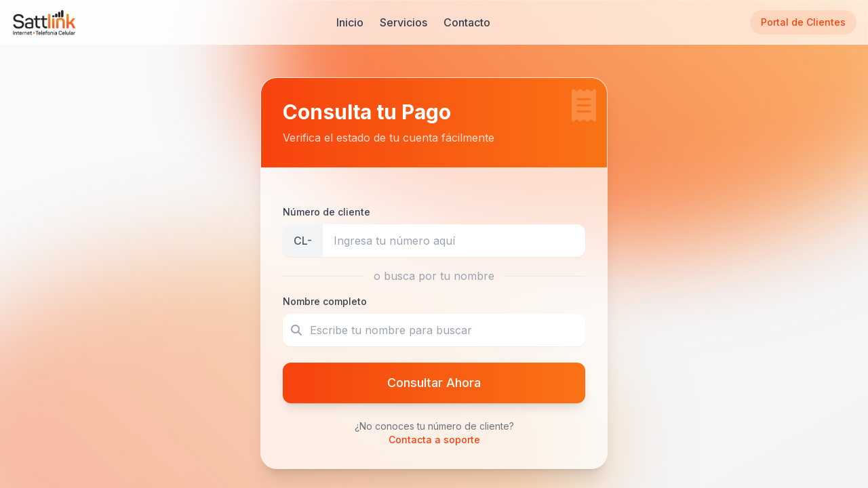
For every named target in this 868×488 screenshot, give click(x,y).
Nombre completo (325, 301)
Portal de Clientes (803, 22)
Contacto (467, 22)
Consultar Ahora (434, 383)
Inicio (350, 22)
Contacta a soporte (434, 440)
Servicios (403, 22)
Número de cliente (327, 212)
